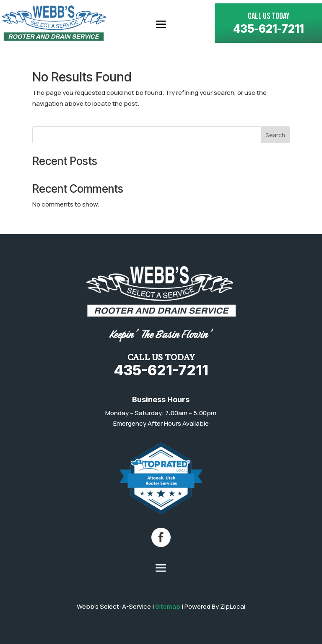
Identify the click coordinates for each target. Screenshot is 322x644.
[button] (161, 24)
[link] (54, 23)
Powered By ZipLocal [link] (215, 606)
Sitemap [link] (168, 606)
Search (275, 135)
